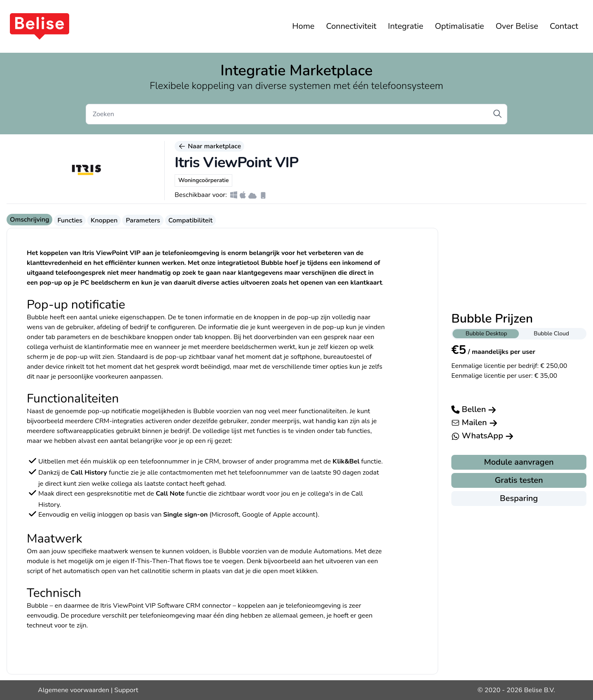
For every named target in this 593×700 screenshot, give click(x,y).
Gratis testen (519, 480)
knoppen (217, 337)
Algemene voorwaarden (74, 690)
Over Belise (517, 26)
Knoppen (104, 220)
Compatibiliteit (190, 220)
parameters (74, 337)
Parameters (143, 220)
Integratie (406, 26)
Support (126, 690)
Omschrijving (29, 220)
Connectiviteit (351, 26)
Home (304, 26)
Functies (70, 220)
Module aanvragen (519, 462)
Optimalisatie (460, 26)
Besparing (519, 498)
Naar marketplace (209, 146)
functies (359, 431)
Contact (564, 26)
